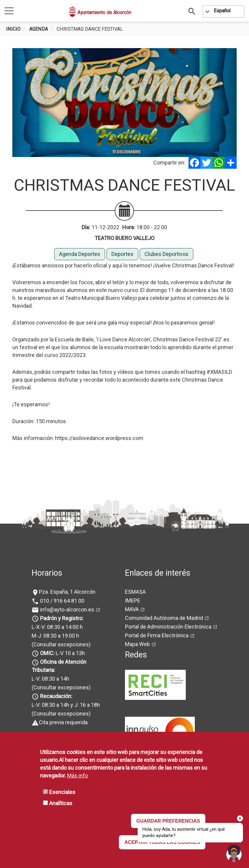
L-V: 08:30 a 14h (50, 679)
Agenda (39, 29)
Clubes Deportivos (167, 254)
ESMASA (135, 592)
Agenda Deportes (80, 254)
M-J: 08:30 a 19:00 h (55, 636)
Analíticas (61, 803)
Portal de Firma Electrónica (157, 635)
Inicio (13, 29)
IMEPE (133, 600)
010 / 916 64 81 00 (62, 601)
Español (222, 11)
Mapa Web (137, 644)
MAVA (132, 609)
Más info (78, 776)
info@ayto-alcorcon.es (67, 609)
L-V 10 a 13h (62, 653)
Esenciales (62, 792)
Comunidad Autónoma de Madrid (164, 618)
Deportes (122, 254)
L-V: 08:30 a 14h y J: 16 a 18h (66, 705)
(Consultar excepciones (60, 644)
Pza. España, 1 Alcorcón (67, 592)
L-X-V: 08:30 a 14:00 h (57, 627)
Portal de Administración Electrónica (168, 627)
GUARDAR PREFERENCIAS (168, 821)
